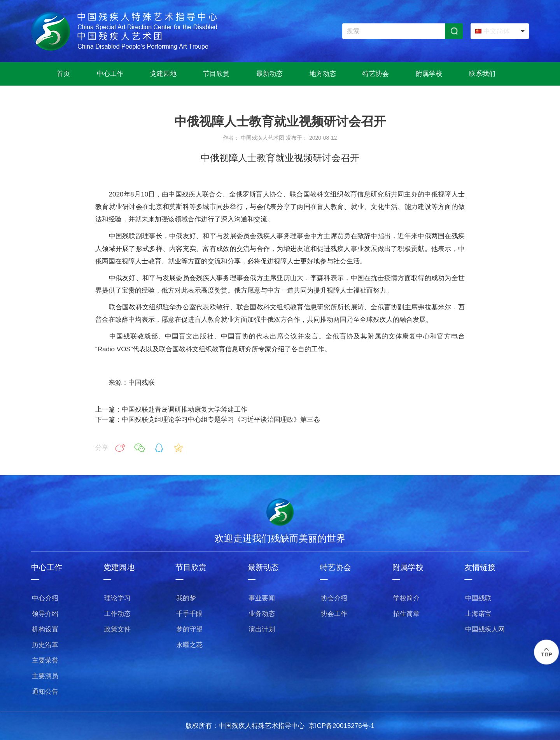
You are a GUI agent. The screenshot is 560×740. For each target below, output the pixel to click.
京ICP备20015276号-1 (341, 726)
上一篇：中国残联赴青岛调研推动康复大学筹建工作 (171, 409)
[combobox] (500, 31)
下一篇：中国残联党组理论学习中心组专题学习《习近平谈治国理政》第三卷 (208, 420)
